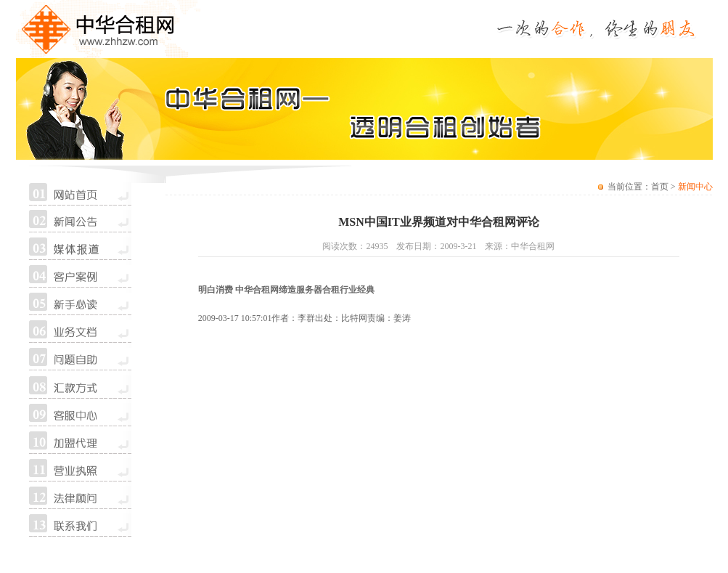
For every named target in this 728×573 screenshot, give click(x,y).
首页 (660, 187)
